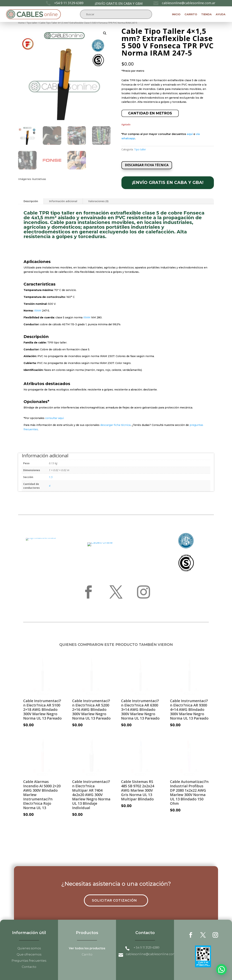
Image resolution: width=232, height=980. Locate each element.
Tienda (206, 15)
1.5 (51, 477)
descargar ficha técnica (115, 425)
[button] (105, 33)
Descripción (31, 201)
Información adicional (63, 201)
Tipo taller (32, 23)
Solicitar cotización (114, 900)
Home (21, 23)
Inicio (176, 15)
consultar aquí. (55, 418)
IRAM (38, 311)
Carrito (191, 15)
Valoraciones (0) (98, 201)
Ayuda (221, 15)
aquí (190, 134)
